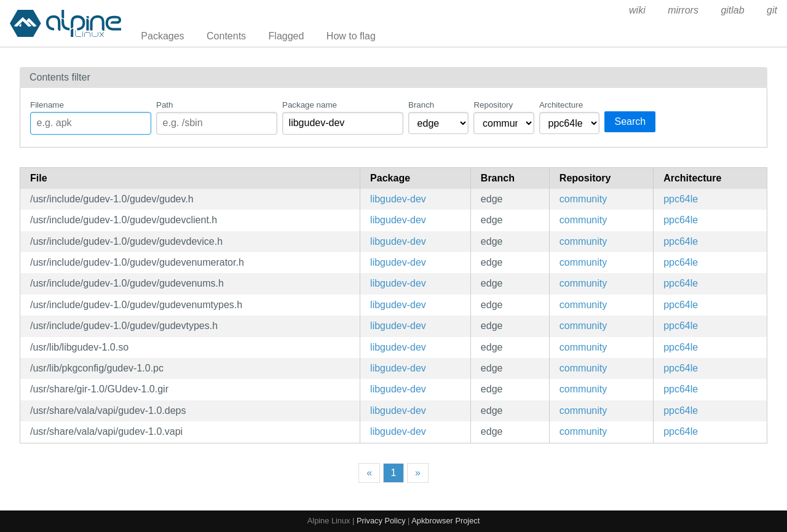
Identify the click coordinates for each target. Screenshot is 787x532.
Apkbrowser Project (445, 521)
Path (164, 105)
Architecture (561, 105)
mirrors (683, 10)
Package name (310, 105)
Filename (47, 105)
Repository (493, 105)
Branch (421, 105)
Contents (226, 36)
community (583, 199)
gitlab (732, 10)
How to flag (351, 36)
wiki (637, 10)
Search (630, 121)
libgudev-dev (398, 199)
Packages (162, 36)
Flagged (287, 36)
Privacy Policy (381, 521)
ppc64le (681, 199)
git (772, 10)
